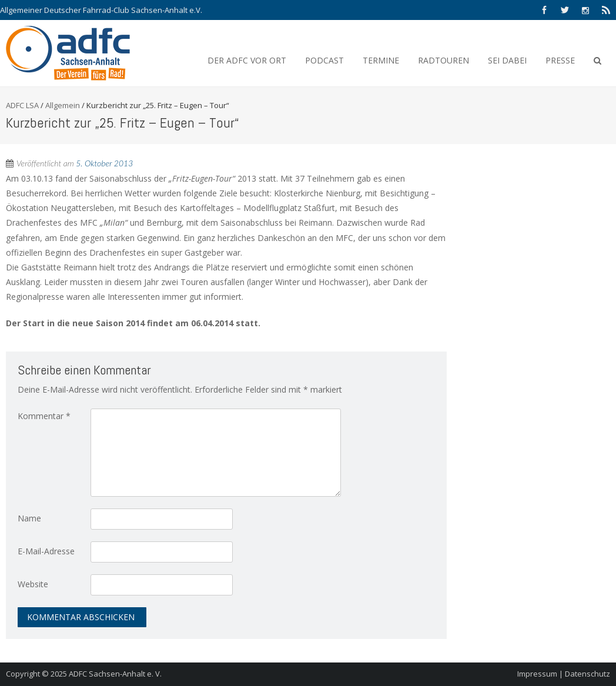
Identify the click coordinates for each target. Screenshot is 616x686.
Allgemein (63, 105)
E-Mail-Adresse (46, 551)
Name (29, 518)
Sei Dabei (507, 60)
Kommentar (44, 416)
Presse (560, 60)
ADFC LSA (22, 105)
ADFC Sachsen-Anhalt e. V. (115, 674)
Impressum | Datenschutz (564, 674)
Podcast (324, 60)
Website (33, 584)
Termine (381, 60)
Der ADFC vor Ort (247, 60)
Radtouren (443, 60)
